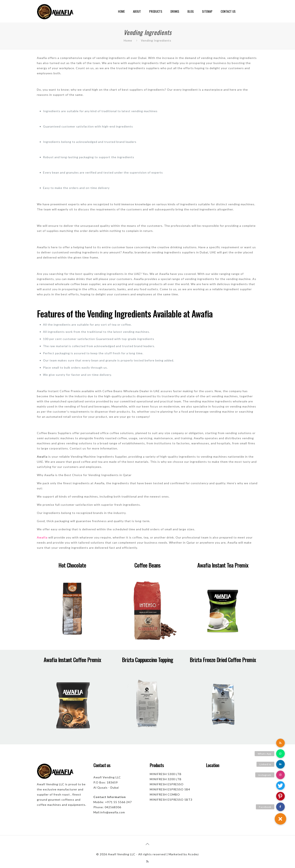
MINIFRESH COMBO (165, 794)
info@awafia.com (113, 812)
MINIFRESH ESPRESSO (167, 784)
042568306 (113, 807)
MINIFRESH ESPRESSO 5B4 (170, 789)
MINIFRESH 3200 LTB (166, 779)
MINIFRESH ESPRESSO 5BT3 (171, 800)
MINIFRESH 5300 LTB (166, 774)
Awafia (42, 537)
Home (128, 40)
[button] (280, 819)
